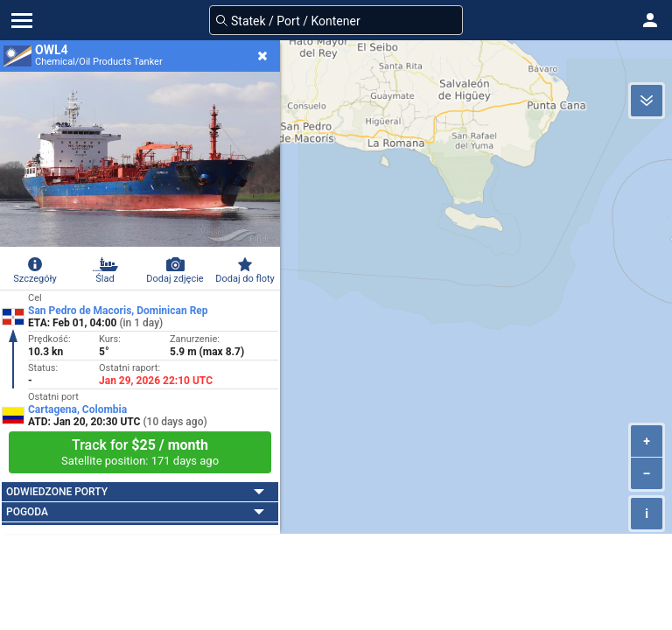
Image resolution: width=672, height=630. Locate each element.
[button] (650, 20)
